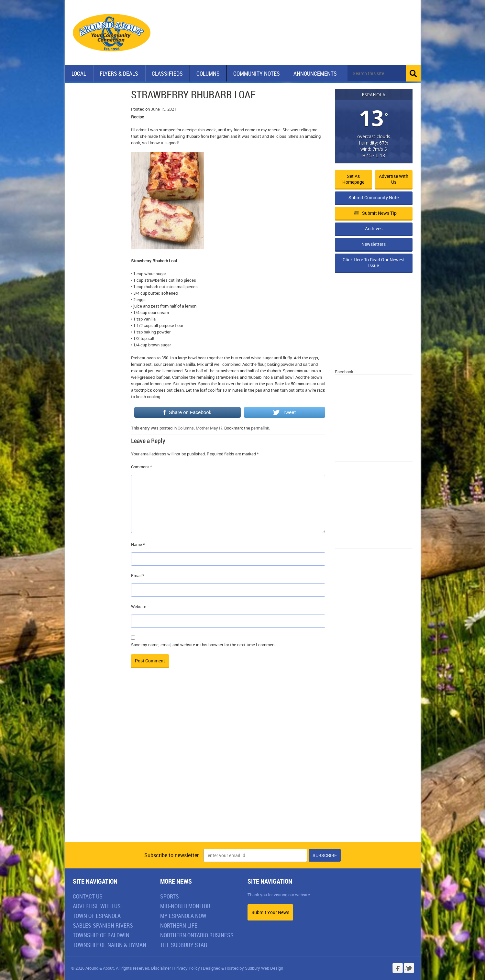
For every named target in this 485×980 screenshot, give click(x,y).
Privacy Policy (187, 968)
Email (138, 575)
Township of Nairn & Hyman (110, 945)
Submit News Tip (375, 213)
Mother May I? (209, 428)
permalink (260, 428)
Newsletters (374, 244)
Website (139, 606)
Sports (170, 896)
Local (79, 73)
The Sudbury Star (184, 945)
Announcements (315, 73)
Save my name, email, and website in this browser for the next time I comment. (204, 645)
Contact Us (88, 896)
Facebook (344, 372)
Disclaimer (161, 968)
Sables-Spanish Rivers (103, 925)
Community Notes (257, 73)
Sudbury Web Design (264, 968)
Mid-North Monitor (185, 906)
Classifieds (167, 73)
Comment (142, 467)
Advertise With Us (97, 906)
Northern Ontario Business (197, 935)
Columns (208, 73)
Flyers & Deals (119, 73)
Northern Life (179, 925)
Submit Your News (270, 912)
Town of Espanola (97, 916)
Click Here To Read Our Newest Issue (374, 262)
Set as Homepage (353, 179)
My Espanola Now (183, 916)
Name (138, 544)
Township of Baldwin (101, 935)
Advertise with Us (394, 179)
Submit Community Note (374, 197)
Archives (374, 229)
